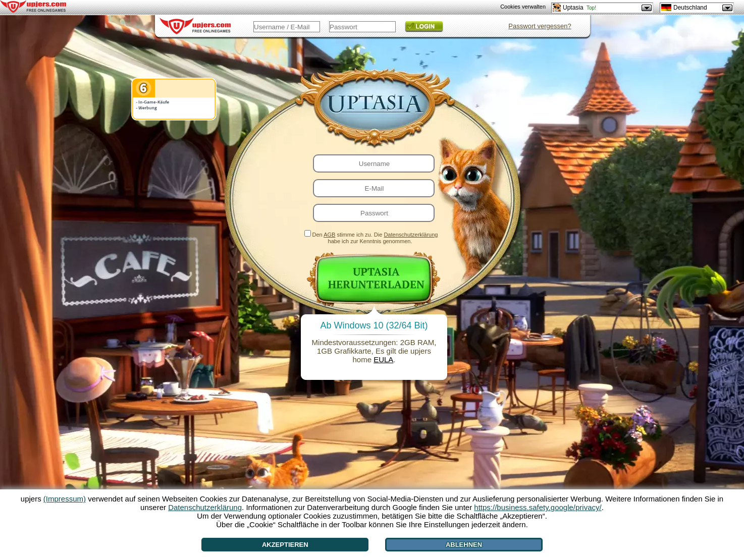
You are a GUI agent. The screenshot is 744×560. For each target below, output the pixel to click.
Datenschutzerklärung (411, 235)
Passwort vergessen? (540, 26)
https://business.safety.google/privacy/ (538, 507)
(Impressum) (65, 499)
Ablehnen (464, 545)
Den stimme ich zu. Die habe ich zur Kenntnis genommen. (375, 238)
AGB (329, 235)
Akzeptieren (285, 545)
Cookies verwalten (523, 7)
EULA (383, 359)
